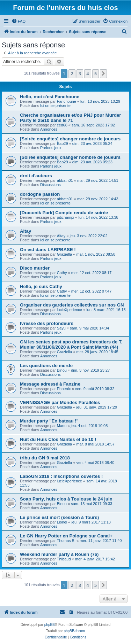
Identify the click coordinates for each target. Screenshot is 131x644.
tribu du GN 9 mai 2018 (45, 458)
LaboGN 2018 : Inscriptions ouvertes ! (61, 476)
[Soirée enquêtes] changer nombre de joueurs (70, 139)
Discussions (50, 185)
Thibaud (64, 559)
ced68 (62, 125)
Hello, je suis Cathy (41, 286)
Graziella (64, 254)
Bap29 (63, 143)
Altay (26, 231)
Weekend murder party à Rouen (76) (59, 554)
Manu (62, 426)
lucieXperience (70, 310)
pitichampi (66, 217)
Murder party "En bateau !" (49, 421)
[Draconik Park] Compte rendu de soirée (64, 213)
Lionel (62, 522)
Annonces (49, 129)
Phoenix (64, 389)
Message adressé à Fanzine (50, 384)
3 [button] (80, 73)
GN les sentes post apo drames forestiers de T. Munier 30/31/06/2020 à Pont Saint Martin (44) (71, 344)
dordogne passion (40, 194)
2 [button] (72, 73)
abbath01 (65, 180)
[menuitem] (19, 21)
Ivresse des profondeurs (47, 323)
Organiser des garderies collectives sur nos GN (72, 305)
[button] (103, 73)
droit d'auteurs (36, 176)
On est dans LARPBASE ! (48, 250)
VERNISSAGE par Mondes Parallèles (60, 402)
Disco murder (35, 268)
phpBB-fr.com (75, 631)
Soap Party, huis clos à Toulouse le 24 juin (66, 499)
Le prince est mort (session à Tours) (59, 517)
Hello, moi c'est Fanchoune (50, 97)
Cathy (62, 273)
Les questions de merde (46, 366)
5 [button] (96, 73)
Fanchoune (67, 101)
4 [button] (88, 73)
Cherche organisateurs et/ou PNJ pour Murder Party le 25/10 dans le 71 (70, 118)
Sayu (61, 328)
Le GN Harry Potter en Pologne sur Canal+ (66, 536)
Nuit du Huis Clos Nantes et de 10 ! (58, 439)
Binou (62, 370)
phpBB (50, 625)
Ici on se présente (55, 106)
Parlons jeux (51, 148)
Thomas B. (66, 541)
